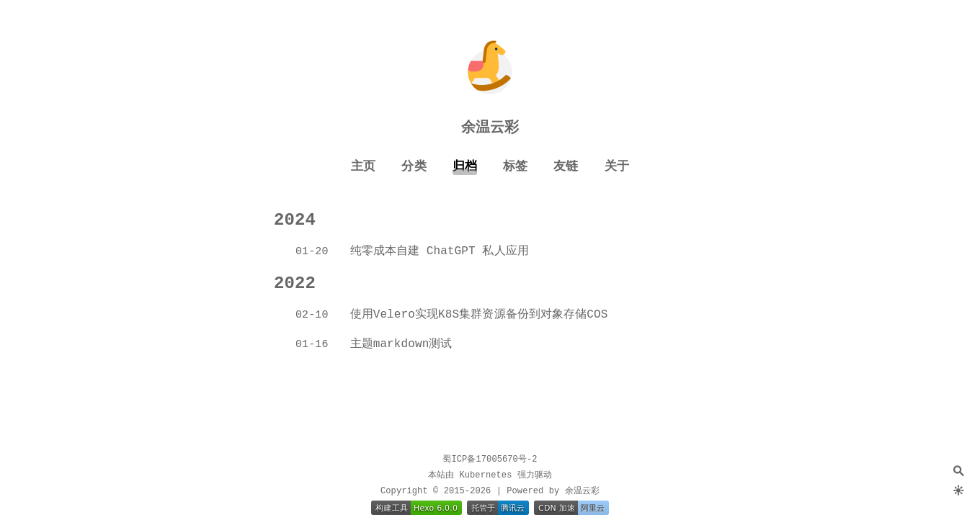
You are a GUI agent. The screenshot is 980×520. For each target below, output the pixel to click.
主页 (363, 167)
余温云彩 (490, 128)
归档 (465, 167)
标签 (515, 167)
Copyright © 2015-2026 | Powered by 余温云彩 (490, 491)
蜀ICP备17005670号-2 (490, 460)
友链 (566, 167)
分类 (414, 167)
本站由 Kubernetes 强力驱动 (490, 475)
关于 (617, 167)
